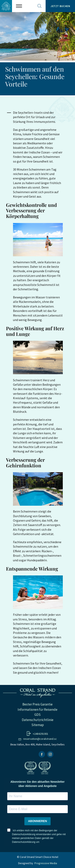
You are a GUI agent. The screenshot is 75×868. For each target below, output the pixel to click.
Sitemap (38, 725)
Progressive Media (46, 863)
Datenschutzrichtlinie (38, 720)
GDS (37, 715)
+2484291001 (40, 734)
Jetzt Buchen (60, 6)
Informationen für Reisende (37, 710)
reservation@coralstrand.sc (40, 739)
